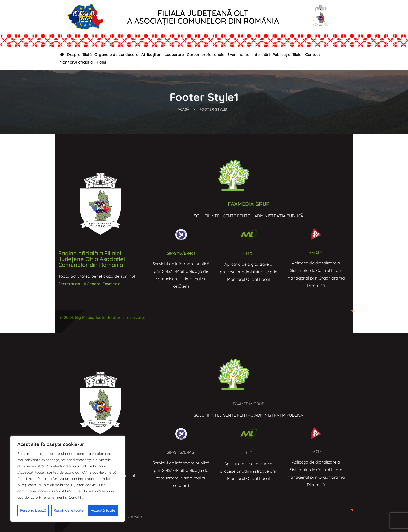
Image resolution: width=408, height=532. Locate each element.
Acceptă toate (103, 510)
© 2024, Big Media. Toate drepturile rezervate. (105, 317)
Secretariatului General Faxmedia (91, 284)
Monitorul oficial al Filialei (83, 62)
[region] (68, 479)
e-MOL (248, 254)
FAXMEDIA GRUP (248, 204)
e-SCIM (316, 252)
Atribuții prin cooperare (163, 55)
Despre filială (79, 55)
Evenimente (238, 55)
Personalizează (33, 510)
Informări (261, 55)
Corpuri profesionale (206, 55)
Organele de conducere (116, 55)
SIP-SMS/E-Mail (181, 253)
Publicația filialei (287, 55)
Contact (313, 55)
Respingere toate (69, 510)
